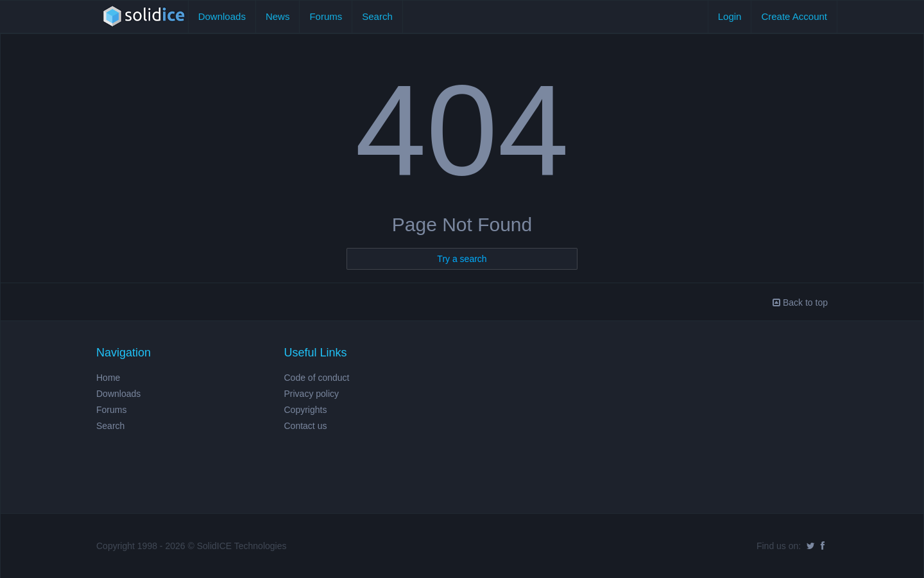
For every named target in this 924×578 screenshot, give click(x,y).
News (278, 16)
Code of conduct (317, 378)
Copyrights (306, 410)
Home (108, 378)
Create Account (794, 16)
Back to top (800, 302)
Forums (326, 16)
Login (730, 16)
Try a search (462, 259)
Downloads (222, 16)
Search (377, 16)
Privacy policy (312, 394)
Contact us (306, 426)
